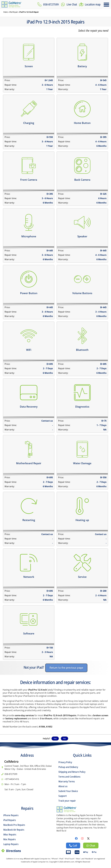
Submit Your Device (68, 791)
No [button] (65, 738)
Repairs (27, 808)
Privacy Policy (65, 762)
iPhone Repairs (11, 815)
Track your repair (67, 801)
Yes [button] (55, 738)
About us (63, 786)
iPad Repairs (10, 820)
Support (63, 796)
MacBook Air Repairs (14, 830)
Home (6, 12)
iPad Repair (14, 12)
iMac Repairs (10, 834)
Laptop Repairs (11, 844)
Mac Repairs (9, 839)
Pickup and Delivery (68, 767)
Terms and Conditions (69, 777)
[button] (106, 5)
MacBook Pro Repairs (14, 825)
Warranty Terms (67, 781)
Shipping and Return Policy (72, 772)
